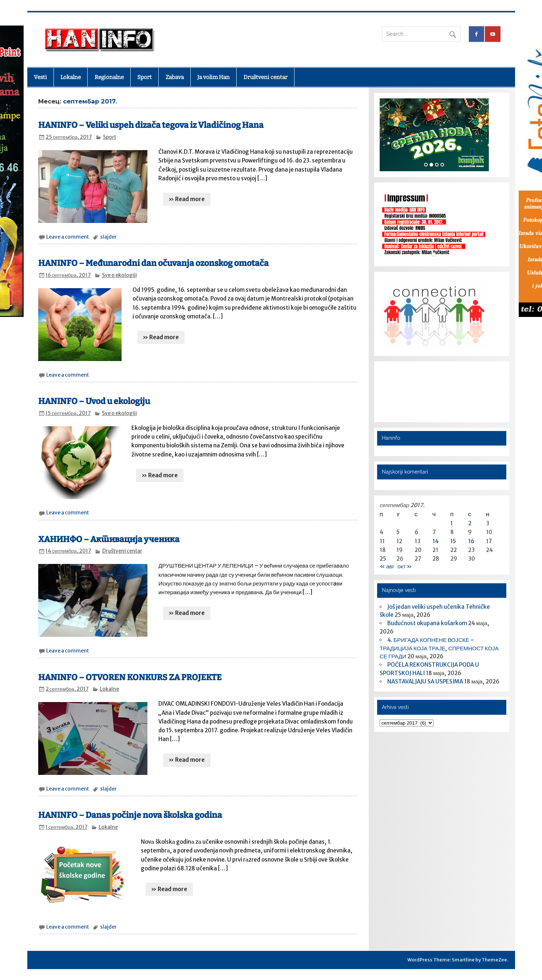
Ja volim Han (213, 77)
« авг (387, 566)
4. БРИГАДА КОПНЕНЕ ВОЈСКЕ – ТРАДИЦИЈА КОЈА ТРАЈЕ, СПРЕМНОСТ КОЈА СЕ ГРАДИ (439, 648)
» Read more (187, 199)
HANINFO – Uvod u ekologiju (94, 401)
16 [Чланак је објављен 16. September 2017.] (471, 541)
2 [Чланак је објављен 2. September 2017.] (470, 523)
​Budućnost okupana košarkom (427, 623)
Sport (145, 77)
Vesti (40, 77)
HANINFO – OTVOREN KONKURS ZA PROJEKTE (130, 677)
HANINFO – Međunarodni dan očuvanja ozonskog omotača (153, 263)
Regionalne (109, 77)
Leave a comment (68, 237)
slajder (108, 237)
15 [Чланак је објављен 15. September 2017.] (453, 541)
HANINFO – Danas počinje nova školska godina (130, 815)
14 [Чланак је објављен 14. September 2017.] (436, 541)
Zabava (175, 77)
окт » (405, 566)
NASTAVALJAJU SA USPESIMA (425, 681)
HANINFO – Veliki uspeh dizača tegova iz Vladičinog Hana (151, 125)
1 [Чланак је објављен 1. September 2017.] (452, 523)
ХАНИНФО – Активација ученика (109, 539)
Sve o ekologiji (119, 275)
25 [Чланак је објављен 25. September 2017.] (383, 559)
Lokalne (71, 77)
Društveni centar (266, 77)
